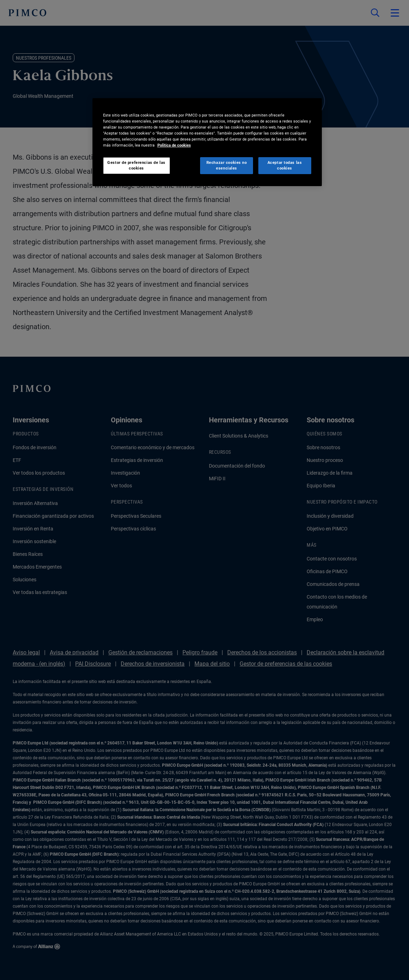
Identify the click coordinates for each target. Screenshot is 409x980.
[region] (207, 142)
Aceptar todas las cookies (285, 165)
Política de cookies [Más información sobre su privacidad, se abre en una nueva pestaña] (174, 145)
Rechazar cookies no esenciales (227, 165)
